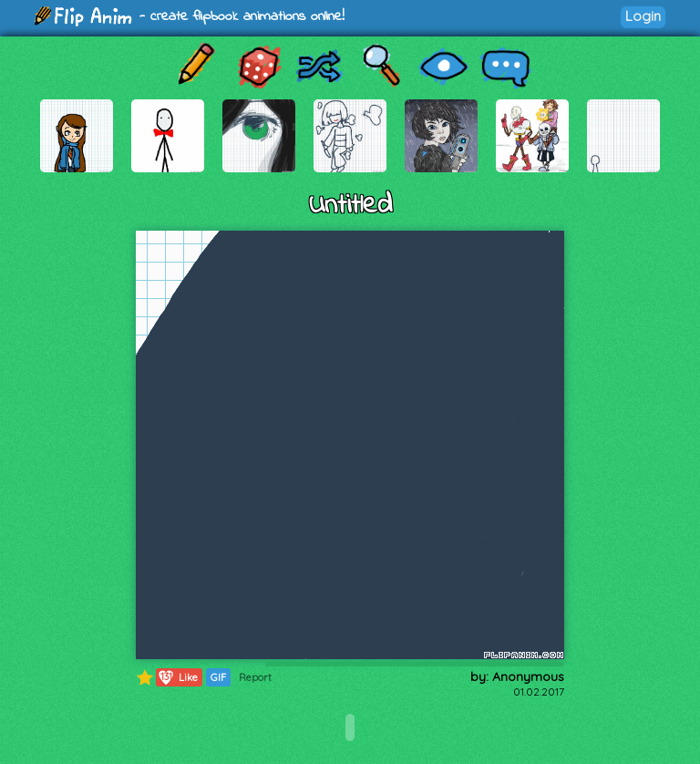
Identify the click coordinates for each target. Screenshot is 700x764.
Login (643, 16)
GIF (218, 677)
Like (177, 677)
